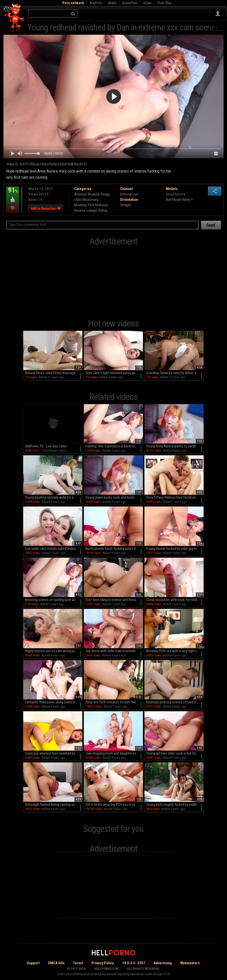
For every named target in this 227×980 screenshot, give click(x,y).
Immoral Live (129, 194)
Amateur (80, 194)
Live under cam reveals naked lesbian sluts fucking (54, 549)
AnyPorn (96, 3)
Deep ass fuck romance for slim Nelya (112, 702)
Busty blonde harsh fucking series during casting (114, 549)
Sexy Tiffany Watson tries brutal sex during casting (175, 497)
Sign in (218, 14)
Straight (126, 205)
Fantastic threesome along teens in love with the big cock (54, 702)
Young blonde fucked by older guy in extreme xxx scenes (175, 549)
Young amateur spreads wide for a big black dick (54, 497)
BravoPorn (130, 3)
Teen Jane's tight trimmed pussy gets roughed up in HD (114, 373)
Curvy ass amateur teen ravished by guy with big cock (54, 753)
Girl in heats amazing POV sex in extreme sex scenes (114, 805)
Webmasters (190, 963)
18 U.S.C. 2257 (134, 963)
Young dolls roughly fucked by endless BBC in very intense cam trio (175, 805)
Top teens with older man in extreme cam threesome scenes (114, 651)
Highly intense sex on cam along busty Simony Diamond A (54, 651)
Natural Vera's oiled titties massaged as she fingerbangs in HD (54, 373)
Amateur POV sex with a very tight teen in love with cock (175, 651)
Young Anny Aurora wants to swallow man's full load (175, 446)
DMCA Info (56, 963)
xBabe (112, 3)
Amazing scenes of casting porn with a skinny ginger (54, 600)
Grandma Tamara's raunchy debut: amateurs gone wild (175, 373)
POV (91, 205)
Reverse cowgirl (86, 210)
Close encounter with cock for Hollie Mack (175, 600)
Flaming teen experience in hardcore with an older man (114, 446)
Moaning (80, 205)
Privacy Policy (103, 963)
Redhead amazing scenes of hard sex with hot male (175, 702)
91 (13, 194)
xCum (147, 3)
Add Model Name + (179, 200)
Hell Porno (14, 18)
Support (33, 963)
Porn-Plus (165, 3)
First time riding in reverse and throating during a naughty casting (114, 600)
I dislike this (13, 209)
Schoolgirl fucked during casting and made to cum (54, 805)
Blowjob (94, 194)
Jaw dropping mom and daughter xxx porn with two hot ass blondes (114, 753)
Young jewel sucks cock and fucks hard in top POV (114, 497)
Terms (78, 963)
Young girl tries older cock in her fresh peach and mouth (175, 753)
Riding (103, 210)
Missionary (90, 200)
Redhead (101, 205)
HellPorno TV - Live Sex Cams (46, 446)
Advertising (163, 963)
